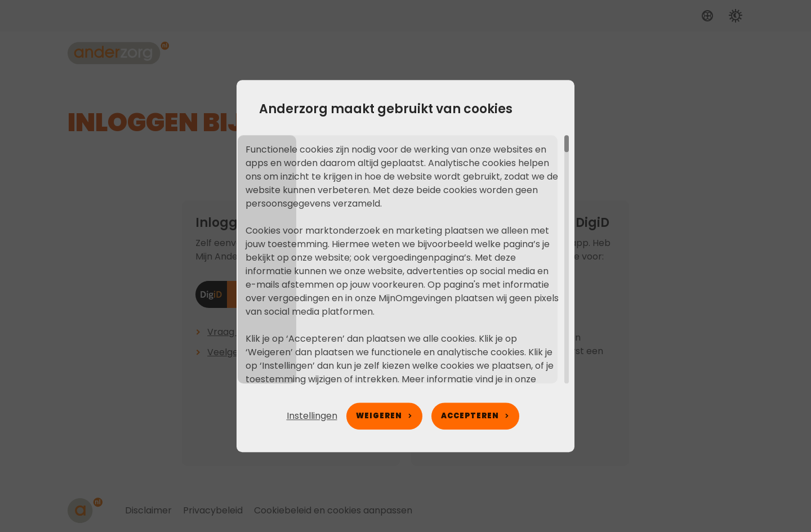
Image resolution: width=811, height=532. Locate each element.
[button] (312, 416)
